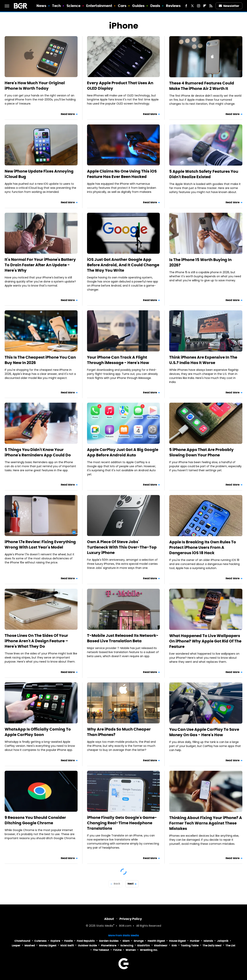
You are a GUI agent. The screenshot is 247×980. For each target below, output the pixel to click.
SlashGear (161, 946)
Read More (68, 114)
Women (131, 950)
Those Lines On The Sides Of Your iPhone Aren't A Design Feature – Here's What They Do (36, 641)
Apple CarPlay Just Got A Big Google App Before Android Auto (123, 452)
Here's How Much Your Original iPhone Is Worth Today (35, 86)
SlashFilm (144, 946)
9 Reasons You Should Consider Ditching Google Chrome (35, 820)
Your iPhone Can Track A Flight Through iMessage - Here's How (118, 360)
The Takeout (101, 950)
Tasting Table (190, 946)
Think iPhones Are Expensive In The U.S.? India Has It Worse (203, 360)
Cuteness (40, 941)
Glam (126, 941)
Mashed (30, 946)
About (109, 919)
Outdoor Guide (87, 946)
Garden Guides (109, 941)
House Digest (177, 941)
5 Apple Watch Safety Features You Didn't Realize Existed (204, 174)
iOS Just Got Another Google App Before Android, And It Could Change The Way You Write (123, 265)
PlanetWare (109, 946)
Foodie (69, 941)
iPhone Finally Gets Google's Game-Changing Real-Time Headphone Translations (122, 823)
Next (131, 884)
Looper (16, 946)
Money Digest (48, 946)
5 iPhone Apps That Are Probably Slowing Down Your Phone (201, 452)
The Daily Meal (212, 946)
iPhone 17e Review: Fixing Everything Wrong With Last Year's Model (40, 544)
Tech (56, 6)
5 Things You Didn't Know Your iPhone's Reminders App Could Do (38, 452)
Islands (208, 941)
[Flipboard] (205, 6)
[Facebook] (186, 6)
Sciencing (127, 946)
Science (74, 6)
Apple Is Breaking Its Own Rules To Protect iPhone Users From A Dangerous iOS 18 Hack (203, 547)
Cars (122, 6)
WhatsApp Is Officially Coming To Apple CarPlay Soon (38, 732)
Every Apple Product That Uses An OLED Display (120, 86)
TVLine (117, 950)
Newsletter (229, 6)
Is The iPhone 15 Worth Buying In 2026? (200, 262)
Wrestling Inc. (149, 950)
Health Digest (156, 941)
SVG (174, 946)
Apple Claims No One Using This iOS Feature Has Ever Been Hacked (122, 174)
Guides (138, 6)
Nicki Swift (67, 946)
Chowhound (22, 941)
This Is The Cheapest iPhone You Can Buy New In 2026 (40, 360)
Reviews (173, 6)
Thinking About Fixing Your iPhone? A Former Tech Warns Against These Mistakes (206, 823)
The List (230, 946)
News (41, 6)
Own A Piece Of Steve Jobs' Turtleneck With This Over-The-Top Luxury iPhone (122, 547)
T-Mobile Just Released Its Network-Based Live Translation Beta (123, 638)
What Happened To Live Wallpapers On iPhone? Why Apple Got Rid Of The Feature (205, 641)
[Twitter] (192, 6)
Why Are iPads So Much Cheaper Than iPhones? (119, 732)
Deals (155, 6)
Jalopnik (223, 941)
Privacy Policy (131, 919)
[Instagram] (199, 6)
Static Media (105, 926)
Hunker (195, 941)
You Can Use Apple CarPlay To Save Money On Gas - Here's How (204, 732)
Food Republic (86, 941)
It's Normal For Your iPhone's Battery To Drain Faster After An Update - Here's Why (40, 265)
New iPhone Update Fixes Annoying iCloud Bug (39, 174)
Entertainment (99, 6)
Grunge (139, 941)
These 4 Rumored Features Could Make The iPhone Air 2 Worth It (202, 86)
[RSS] (211, 6)
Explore (55, 941)
